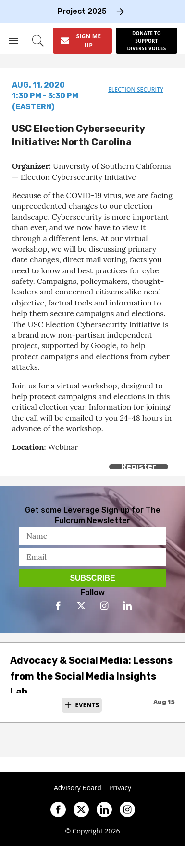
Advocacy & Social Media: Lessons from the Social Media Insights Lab (91, 676)
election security (136, 89)
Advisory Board (78, 788)
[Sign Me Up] (82, 41)
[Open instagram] (104, 606)
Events (87, 705)
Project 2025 (82, 11)
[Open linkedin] (127, 606)
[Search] (38, 41)
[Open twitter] (81, 606)
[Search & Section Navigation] (13, 41)
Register (139, 466)
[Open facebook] (58, 606)
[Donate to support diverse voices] (147, 41)
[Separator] (61, 458)
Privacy (120, 788)
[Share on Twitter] (40, 458)
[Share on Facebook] (18, 458)
